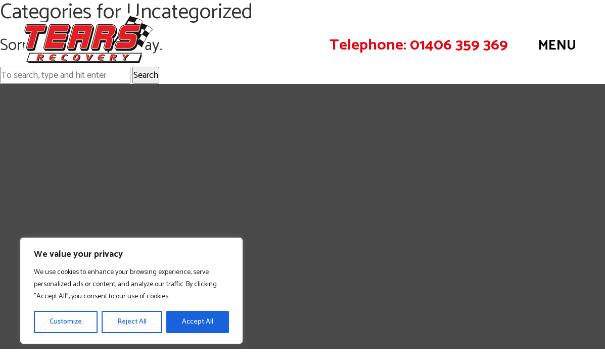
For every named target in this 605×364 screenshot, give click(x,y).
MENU (557, 46)
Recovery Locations (62, 138)
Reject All (132, 322)
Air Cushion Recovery (65, 209)
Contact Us (568, 277)
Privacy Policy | (531, 277)
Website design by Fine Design (540, 289)
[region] (131, 291)
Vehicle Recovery (57, 126)
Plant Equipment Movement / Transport (104, 220)
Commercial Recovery (66, 173)
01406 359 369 (459, 45)
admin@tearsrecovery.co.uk (516, 210)
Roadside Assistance (63, 150)
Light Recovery (53, 161)
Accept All (198, 322)
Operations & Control (65, 233)
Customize (66, 322)
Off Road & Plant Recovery (77, 185)
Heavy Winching (54, 197)
